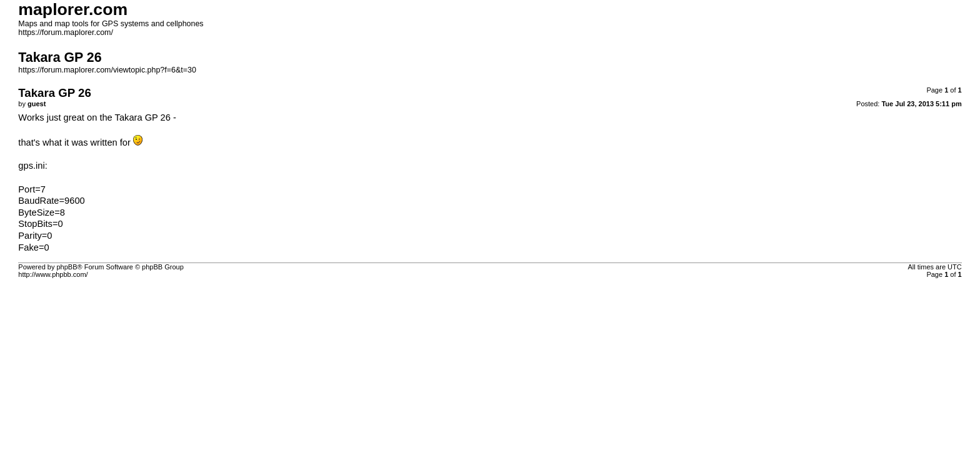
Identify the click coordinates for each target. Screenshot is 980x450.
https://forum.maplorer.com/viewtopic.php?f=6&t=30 (107, 70)
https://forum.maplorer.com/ (66, 32)
